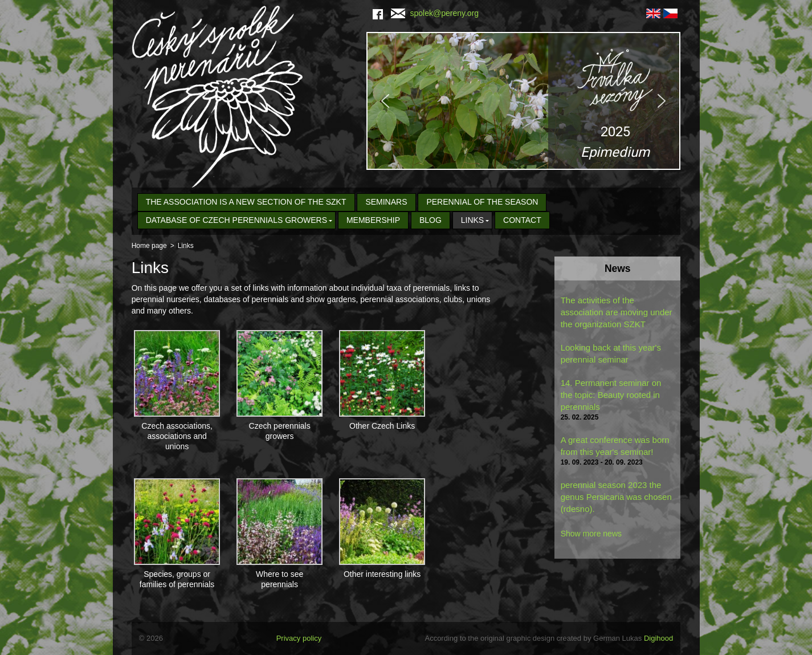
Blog (431, 220)
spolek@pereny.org (435, 13)
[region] (523, 101)
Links (472, 220)
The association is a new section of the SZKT (246, 202)
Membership (373, 220)
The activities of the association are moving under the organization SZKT (617, 312)
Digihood (658, 638)
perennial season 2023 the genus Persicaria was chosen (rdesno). (616, 497)
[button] (523, 101)
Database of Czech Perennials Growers (236, 220)
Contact (522, 220)
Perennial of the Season (482, 202)
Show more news (591, 534)
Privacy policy (299, 638)
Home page (149, 246)
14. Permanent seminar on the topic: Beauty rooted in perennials (611, 395)
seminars (386, 202)
